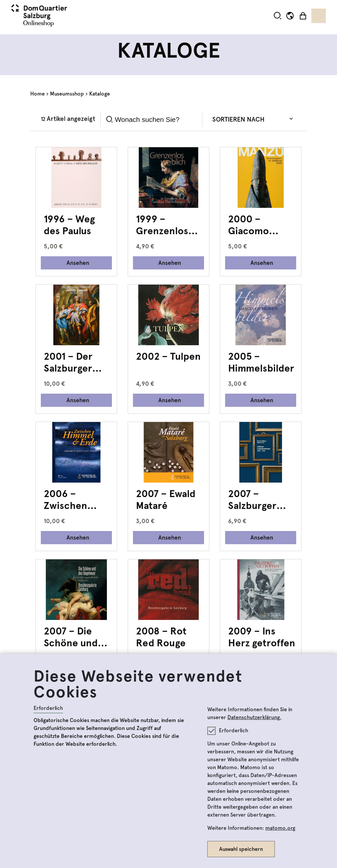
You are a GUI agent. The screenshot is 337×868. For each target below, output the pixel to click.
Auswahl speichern (241, 849)
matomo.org (280, 828)
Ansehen (78, 263)
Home (38, 94)
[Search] (156, 119)
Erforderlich (48, 708)
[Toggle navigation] (319, 16)
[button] (278, 16)
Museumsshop (67, 94)
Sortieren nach (238, 119)
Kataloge (100, 94)
